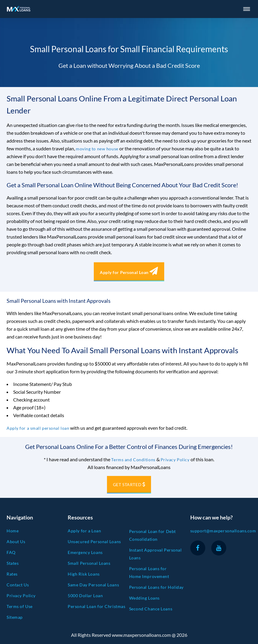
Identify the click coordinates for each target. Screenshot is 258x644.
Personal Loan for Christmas (96, 606)
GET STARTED (127, 485)
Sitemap (15, 617)
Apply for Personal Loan (129, 272)
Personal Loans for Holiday (157, 587)
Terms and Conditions (133, 460)
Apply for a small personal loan (38, 428)
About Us (16, 542)
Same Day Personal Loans (93, 585)
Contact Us (18, 585)
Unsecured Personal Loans (94, 542)
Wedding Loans (144, 598)
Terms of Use (20, 606)
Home (13, 531)
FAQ (11, 552)
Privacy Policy (175, 460)
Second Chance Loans (151, 609)
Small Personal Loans (89, 563)
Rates (12, 574)
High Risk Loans (84, 574)
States (13, 563)
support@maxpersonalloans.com (223, 531)
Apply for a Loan (84, 531)
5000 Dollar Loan (85, 596)
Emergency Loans (85, 552)
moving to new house (97, 149)
